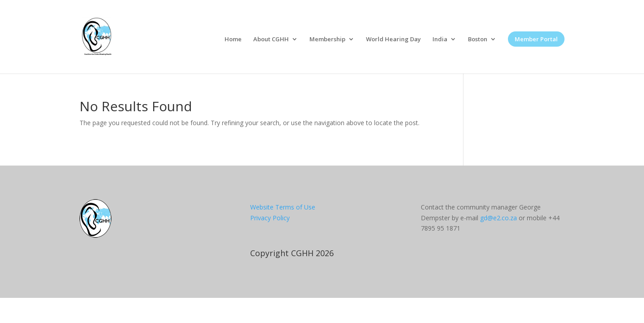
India (440, 39)
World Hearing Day (393, 39)
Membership (327, 39)
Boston (478, 39)
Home (233, 39)
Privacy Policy (270, 218)
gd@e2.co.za (498, 218)
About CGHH (271, 39)
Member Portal (536, 39)
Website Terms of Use (283, 207)
